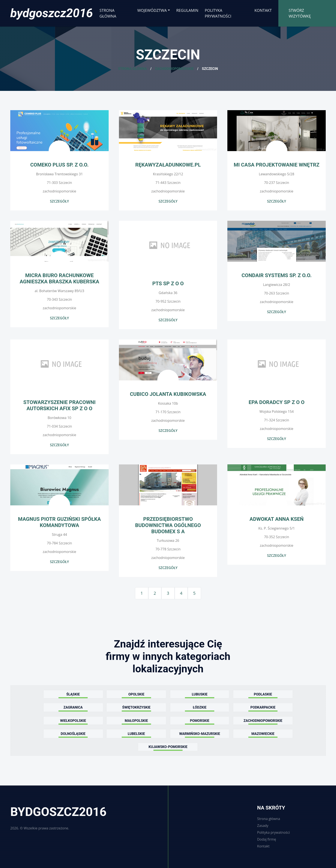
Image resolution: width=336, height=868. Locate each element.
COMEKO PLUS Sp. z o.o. (59, 165)
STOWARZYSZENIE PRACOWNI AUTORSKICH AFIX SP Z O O (59, 405)
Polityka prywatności (218, 13)
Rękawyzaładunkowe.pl (168, 165)
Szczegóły (59, 201)
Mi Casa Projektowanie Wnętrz (277, 165)
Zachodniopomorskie (174, 69)
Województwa (152, 10)
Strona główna (108, 13)
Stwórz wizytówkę (300, 13)
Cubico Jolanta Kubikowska (168, 394)
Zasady (263, 826)
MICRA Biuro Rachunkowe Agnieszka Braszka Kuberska (59, 279)
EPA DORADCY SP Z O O (277, 402)
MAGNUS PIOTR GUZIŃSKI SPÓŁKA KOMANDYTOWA (59, 522)
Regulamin (187, 10)
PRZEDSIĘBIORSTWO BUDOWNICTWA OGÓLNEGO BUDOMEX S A (168, 525)
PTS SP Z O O (168, 284)
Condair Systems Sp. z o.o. (277, 275)
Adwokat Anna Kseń (277, 519)
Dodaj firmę (267, 839)
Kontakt (263, 10)
